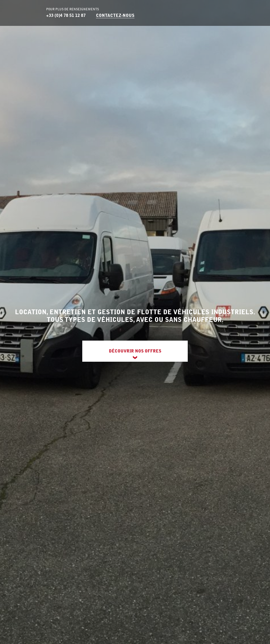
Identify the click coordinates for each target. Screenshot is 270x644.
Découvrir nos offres (135, 351)
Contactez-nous (115, 15)
